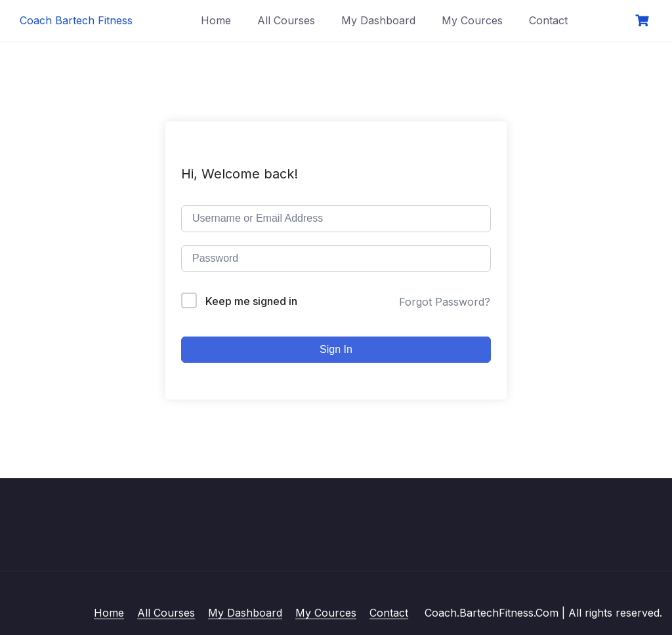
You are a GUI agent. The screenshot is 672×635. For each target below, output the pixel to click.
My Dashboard (378, 20)
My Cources (472, 20)
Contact (548, 20)
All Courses (286, 20)
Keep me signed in (251, 301)
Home (216, 20)
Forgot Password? (445, 302)
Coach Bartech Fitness (76, 20)
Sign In (336, 349)
